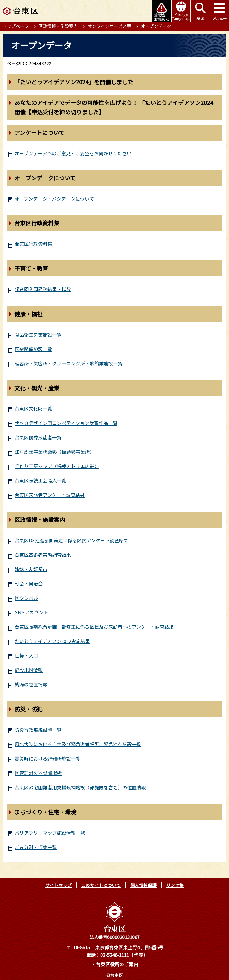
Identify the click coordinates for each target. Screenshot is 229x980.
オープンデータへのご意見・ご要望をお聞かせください (73, 153)
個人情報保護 (143, 885)
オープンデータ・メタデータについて (54, 199)
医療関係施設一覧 (33, 349)
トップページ (16, 26)
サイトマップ (58, 885)
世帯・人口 (26, 655)
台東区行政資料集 (37, 223)
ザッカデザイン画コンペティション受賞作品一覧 (66, 423)
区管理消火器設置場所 (38, 773)
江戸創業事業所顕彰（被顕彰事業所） (55, 452)
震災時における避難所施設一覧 (47, 758)
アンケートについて (39, 132)
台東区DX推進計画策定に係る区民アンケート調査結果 (72, 540)
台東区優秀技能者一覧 (38, 437)
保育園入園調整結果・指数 (43, 289)
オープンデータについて (45, 178)
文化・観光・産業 (37, 388)
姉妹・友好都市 (31, 569)
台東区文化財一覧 (33, 408)
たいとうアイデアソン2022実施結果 (52, 641)
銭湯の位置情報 (31, 684)
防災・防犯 (28, 709)
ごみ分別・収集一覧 (36, 847)
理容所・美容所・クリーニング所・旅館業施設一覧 (69, 363)
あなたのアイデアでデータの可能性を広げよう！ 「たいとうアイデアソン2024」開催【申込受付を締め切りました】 (117, 107)
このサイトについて (101, 885)
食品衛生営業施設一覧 (38, 335)
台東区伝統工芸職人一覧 (40, 480)
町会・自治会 (29, 583)
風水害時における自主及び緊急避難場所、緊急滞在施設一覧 (78, 744)
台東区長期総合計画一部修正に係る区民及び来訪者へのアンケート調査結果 (94, 627)
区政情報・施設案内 (58, 26)
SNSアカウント (31, 612)
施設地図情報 (29, 670)
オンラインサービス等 (109, 26)
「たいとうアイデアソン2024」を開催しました (74, 82)
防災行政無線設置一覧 (38, 730)
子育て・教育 (31, 268)
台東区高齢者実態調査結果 (43, 555)
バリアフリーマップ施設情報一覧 (50, 833)
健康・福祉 (28, 314)
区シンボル (26, 598)
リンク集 (175, 885)
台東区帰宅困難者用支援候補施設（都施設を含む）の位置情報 (80, 787)
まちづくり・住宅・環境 (45, 812)
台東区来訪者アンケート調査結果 (50, 495)
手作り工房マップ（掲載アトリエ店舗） (57, 466)
